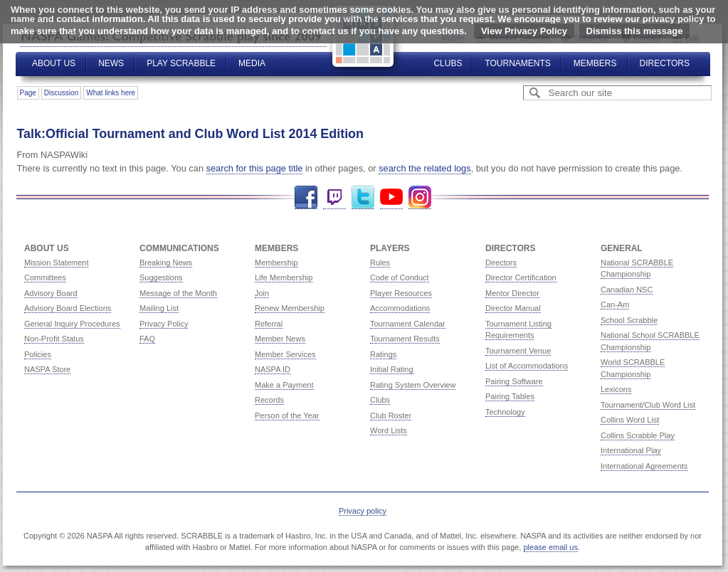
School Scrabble (629, 320)
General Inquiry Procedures (72, 324)
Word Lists (389, 430)
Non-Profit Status (54, 339)
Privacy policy (363, 511)
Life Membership (284, 277)
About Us (54, 63)
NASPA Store (47, 369)
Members (595, 63)
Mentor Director (512, 293)
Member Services (285, 354)
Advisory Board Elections (68, 308)
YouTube (391, 197)
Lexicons (616, 389)
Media (252, 63)
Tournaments (517, 63)
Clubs (448, 63)
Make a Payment (284, 385)
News (111, 63)
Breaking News (166, 263)
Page (28, 93)
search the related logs (424, 168)
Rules (380, 263)
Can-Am (615, 304)
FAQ (147, 339)
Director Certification (521, 277)
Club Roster (391, 415)
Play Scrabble (181, 63)
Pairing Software (514, 381)
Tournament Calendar (408, 324)
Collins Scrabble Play (638, 435)
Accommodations (400, 308)
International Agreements (644, 466)
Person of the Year (287, 415)
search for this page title (255, 168)
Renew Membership (290, 308)
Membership (276, 263)
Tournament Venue (518, 351)
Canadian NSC (627, 290)
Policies (38, 354)
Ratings (383, 354)
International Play (631, 450)
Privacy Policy (164, 324)
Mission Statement (56, 263)
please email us (551, 547)
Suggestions (161, 277)
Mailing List (159, 308)
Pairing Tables (510, 396)
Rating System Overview (413, 385)
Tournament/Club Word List (648, 405)
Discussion (61, 93)
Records (269, 400)
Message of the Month (178, 293)
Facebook (306, 197)
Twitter (363, 197)
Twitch (334, 197)
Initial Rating (392, 369)
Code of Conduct (400, 277)
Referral (269, 324)
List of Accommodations (527, 366)
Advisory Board (51, 293)
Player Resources (401, 293)
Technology (505, 412)
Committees (45, 277)
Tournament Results (405, 339)
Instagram (420, 197)
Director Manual (513, 308)
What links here (111, 93)
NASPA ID (273, 369)
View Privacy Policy (524, 31)
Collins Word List (630, 420)
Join (262, 293)
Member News (280, 339)
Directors (665, 63)
